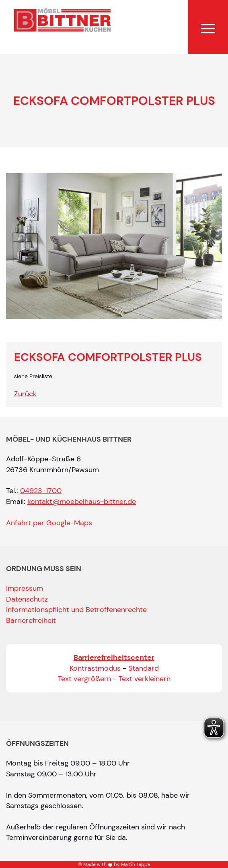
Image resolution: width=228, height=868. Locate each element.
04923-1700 (41, 491)
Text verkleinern (145, 679)
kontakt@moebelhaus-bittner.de (82, 502)
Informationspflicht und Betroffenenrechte (76, 610)
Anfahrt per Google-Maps (49, 523)
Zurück (25, 394)
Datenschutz (27, 599)
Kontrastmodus (95, 668)
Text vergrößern (84, 679)
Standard (144, 668)
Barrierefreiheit (31, 620)
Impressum (25, 588)
